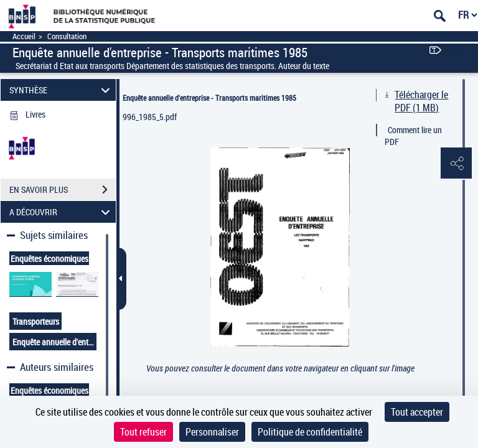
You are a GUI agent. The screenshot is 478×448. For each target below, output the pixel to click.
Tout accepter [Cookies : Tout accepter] (417, 412)
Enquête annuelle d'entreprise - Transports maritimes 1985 (209, 98)
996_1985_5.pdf (150, 117)
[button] (456, 164)
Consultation (67, 36)
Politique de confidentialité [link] (310, 432)
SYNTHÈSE (62, 90)
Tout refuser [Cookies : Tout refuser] (143, 432)
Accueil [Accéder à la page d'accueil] (24, 36)
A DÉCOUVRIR (62, 212)
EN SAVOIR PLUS (63, 190)
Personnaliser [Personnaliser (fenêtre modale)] (212, 432)
